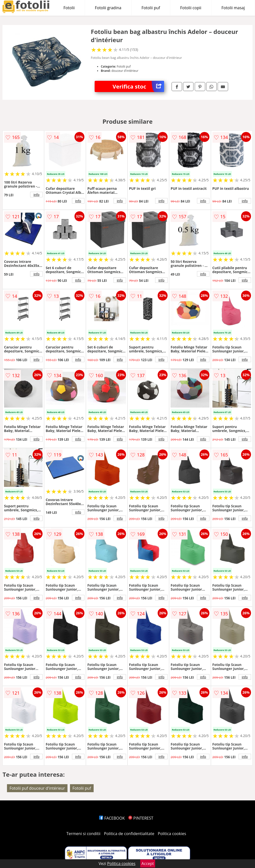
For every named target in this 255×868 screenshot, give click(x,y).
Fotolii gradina (108, 8)
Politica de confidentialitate (129, 834)
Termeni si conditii (84, 834)
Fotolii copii (191, 8)
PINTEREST (141, 818)
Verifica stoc (138, 86)
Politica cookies (172, 834)
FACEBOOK (112, 818)
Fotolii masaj (233, 8)
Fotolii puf (151, 8)
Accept (148, 864)
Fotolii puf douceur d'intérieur (37, 788)
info (36, 195)
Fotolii (69, 8)
